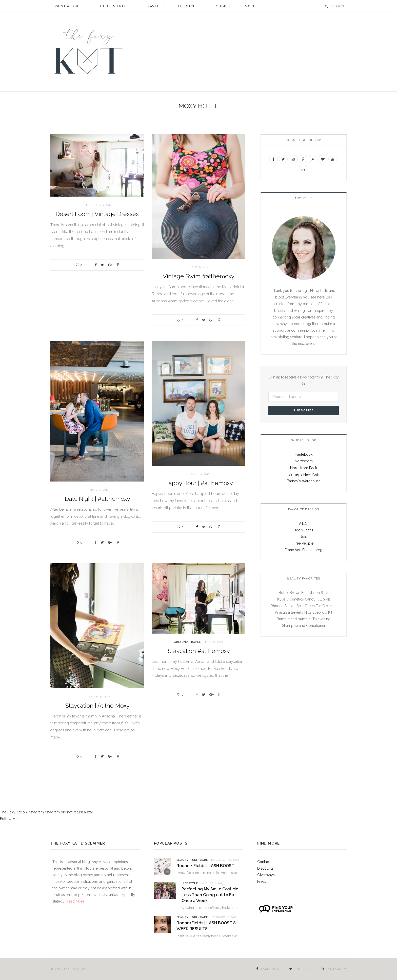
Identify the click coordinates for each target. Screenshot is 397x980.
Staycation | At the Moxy (97, 705)
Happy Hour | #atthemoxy (199, 483)
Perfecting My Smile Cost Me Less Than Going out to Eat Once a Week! (210, 895)
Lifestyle (188, 6)
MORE (250, 6)
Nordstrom (304, 461)
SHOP (221, 6)
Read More (75, 901)
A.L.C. (304, 524)
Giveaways (266, 875)
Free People (304, 543)
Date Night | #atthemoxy (97, 499)
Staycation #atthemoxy (199, 651)
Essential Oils (67, 6)
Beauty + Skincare (192, 860)
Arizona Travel (188, 642)
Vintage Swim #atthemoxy (198, 276)
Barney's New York (304, 474)
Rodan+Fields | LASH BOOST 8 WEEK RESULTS (206, 926)
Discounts (265, 868)
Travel (152, 6)
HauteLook (304, 454)
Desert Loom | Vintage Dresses (97, 214)
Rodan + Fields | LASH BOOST (205, 866)
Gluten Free (113, 6)
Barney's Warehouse (304, 481)
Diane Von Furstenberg (304, 550)
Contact (264, 862)
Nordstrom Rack (304, 468)
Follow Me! (9, 819)
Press (262, 882)
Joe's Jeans (304, 530)
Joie (304, 537)
